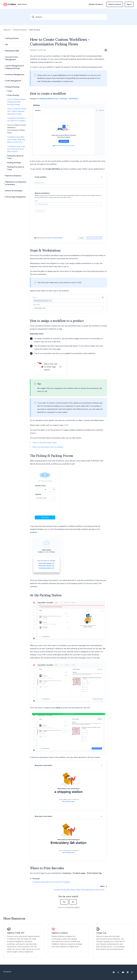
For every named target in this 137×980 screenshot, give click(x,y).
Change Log (101, 933)
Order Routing (34, 30)
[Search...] (68, 17)
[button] (15, 38)
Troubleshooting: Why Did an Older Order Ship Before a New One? (16, 140)
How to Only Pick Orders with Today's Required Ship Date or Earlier (17, 111)
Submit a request (115, 4)
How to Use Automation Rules (44, 443)
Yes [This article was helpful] (64, 902)
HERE (66, 425)
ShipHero (7, 30)
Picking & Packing (20, 30)
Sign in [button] (129, 4)
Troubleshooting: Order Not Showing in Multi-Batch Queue (16, 149)
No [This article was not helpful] (73, 902)
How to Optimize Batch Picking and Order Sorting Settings (17, 102)
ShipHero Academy (96, 4)
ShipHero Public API (16, 933)
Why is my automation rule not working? (48, 447)
